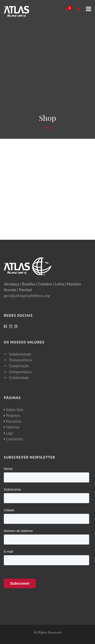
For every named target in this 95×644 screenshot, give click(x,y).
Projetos (12, 415)
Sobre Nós (14, 410)
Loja (8, 433)
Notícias (12, 427)
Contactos (13, 439)
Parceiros (13, 421)
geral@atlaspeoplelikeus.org (27, 296)
